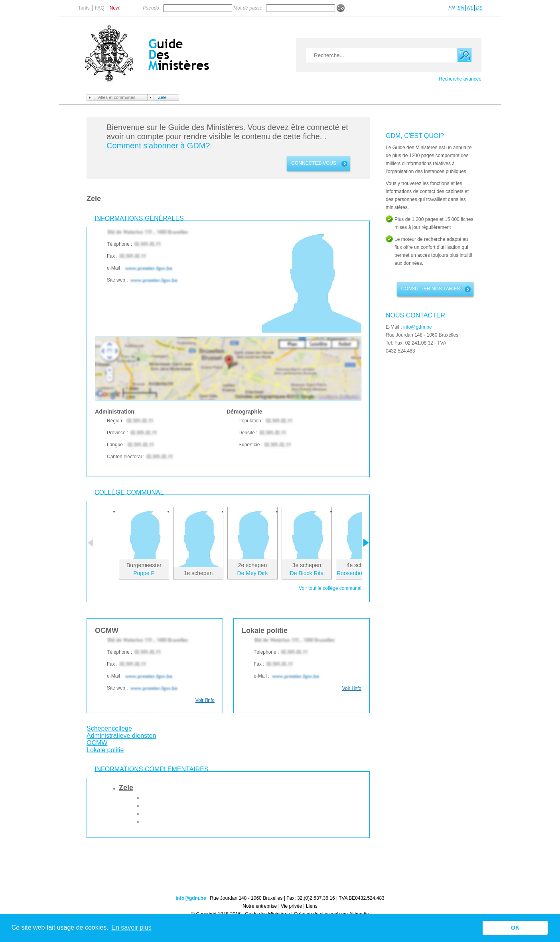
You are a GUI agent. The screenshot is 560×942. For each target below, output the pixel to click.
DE (479, 8)
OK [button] (515, 928)
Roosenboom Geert (361, 573)
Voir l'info (205, 700)
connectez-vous (314, 163)
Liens (312, 906)
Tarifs (84, 8)
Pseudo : (153, 8)
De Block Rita (307, 573)
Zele (162, 97)
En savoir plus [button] (131, 927)
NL (470, 8)
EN (461, 8)
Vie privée (291, 906)
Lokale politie (105, 750)
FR (452, 8)
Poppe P (144, 573)
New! (115, 8)
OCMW (97, 743)
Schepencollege (109, 728)
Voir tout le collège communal (330, 588)
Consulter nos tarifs (431, 289)
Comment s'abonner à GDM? (158, 146)
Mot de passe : (250, 8)
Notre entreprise (260, 906)
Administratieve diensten (121, 736)
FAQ (100, 8)
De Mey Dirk (252, 573)
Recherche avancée (460, 79)
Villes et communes (116, 97)
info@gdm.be (418, 327)
